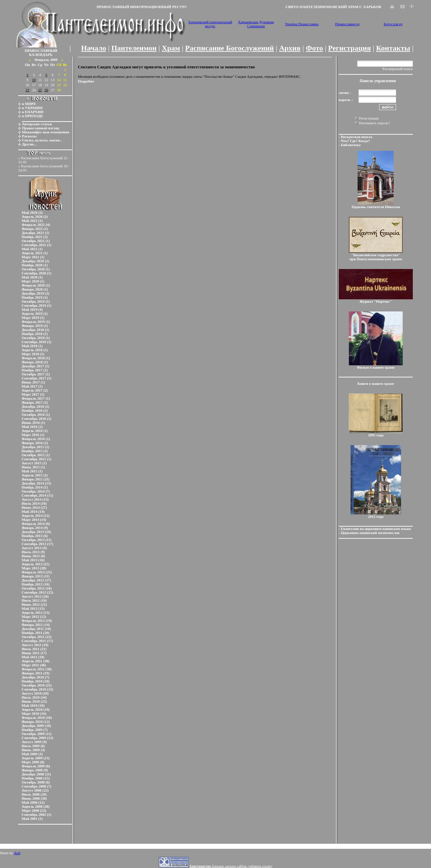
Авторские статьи (37, 124)
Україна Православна (302, 24)
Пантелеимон (134, 48)
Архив (290, 48)
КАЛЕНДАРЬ (41, 55)
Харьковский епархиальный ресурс (210, 24)
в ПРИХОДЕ (32, 116)
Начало (94, 48)
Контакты (393, 48)
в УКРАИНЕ (32, 108)
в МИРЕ (29, 104)
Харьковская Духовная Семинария (256, 24)
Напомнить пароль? (374, 123)
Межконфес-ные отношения (45, 132)
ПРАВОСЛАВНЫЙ (41, 51)
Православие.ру (347, 24)
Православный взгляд (41, 128)
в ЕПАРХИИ (33, 112)
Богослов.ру (393, 24)
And (17, 853)
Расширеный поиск (398, 69)
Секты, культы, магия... (42, 140)
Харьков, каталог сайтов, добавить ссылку (231, 866)
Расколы (29, 136)
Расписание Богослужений (229, 48)
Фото (314, 48)
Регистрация (350, 48)
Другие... (29, 144)
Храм (171, 48)
